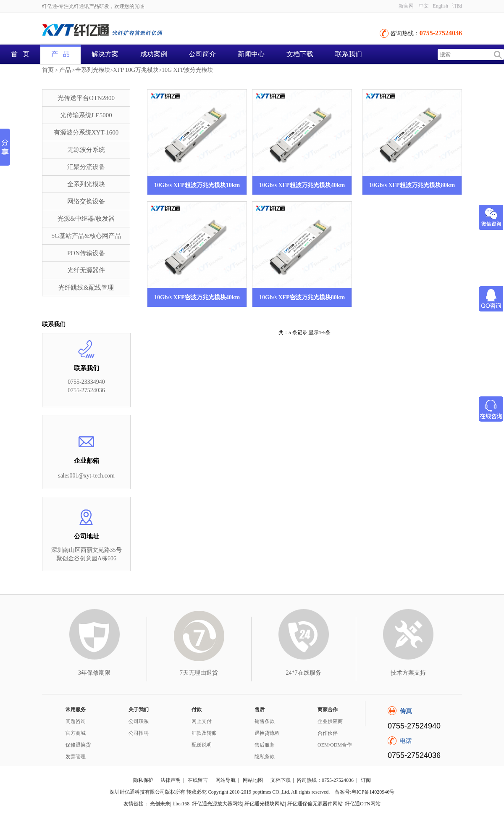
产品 (65, 70)
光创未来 (160, 804)
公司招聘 (139, 733)
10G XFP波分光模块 (188, 70)
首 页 (20, 54)
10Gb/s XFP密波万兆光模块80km (302, 297)
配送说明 (202, 745)
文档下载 (300, 54)
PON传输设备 (86, 253)
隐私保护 (143, 780)
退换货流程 (267, 733)
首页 (48, 70)
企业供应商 (330, 721)
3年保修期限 (94, 673)
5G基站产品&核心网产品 (86, 236)
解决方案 (105, 54)
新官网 (406, 6)
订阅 (457, 6)
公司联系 (139, 721)
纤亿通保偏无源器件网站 (315, 804)
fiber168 (181, 804)
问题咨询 (76, 721)
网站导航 (226, 780)
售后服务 (265, 745)
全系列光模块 (93, 70)
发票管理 (76, 757)
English (440, 6)
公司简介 (202, 54)
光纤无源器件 (86, 270)
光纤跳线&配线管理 (86, 288)
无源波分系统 (86, 150)
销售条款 (265, 721)
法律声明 (171, 780)
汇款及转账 (204, 733)
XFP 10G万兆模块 (136, 70)
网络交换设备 (86, 201)
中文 (424, 6)
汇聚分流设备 (86, 167)
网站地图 (253, 780)
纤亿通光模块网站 (265, 804)
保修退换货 (78, 745)
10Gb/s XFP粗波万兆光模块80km (412, 185)
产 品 (60, 54)
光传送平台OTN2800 (86, 98)
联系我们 (349, 54)
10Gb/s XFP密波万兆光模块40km (197, 297)
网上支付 (202, 721)
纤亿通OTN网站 (363, 804)
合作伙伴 (328, 733)
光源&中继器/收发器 (86, 219)
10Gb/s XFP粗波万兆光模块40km (302, 185)
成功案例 (154, 54)
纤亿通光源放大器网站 (217, 804)
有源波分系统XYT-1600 (86, 132)
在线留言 (198, 780)
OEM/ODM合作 (335, 745)
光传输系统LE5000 (86, 115)
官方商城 (76, 733)
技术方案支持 (408, 673)
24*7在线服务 (304, 673)
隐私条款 (265, 757)
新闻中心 (251, 54)
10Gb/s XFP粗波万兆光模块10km (197, 185)
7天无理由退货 (199, 673)
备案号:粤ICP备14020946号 (365, 792)
